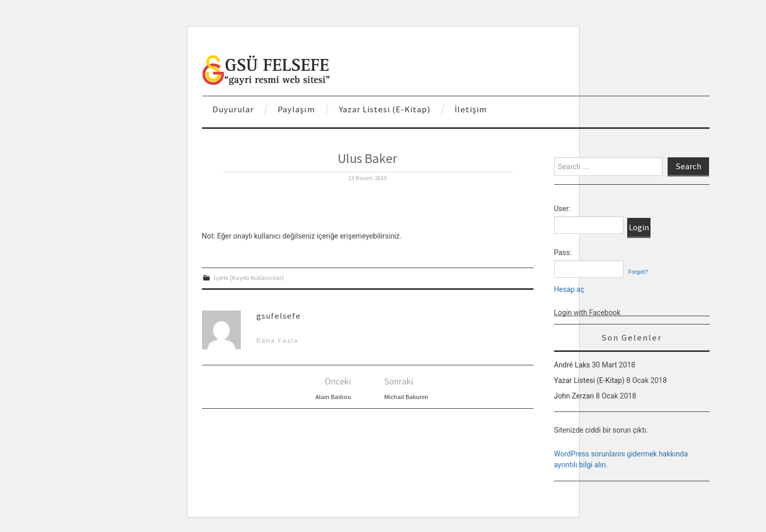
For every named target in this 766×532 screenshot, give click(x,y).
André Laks (572, 365)
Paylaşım (296, 109)
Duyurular (233, 109)
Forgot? (638, 272)
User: (562, 209)
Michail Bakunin (406, 397)
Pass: (563, 253)
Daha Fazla (277, 340)
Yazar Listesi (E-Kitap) (385, 109)
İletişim (471, 109)
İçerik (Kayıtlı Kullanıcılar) (249, 278)
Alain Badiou (333, 397)
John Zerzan (574, 396)
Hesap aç (569, 289)
